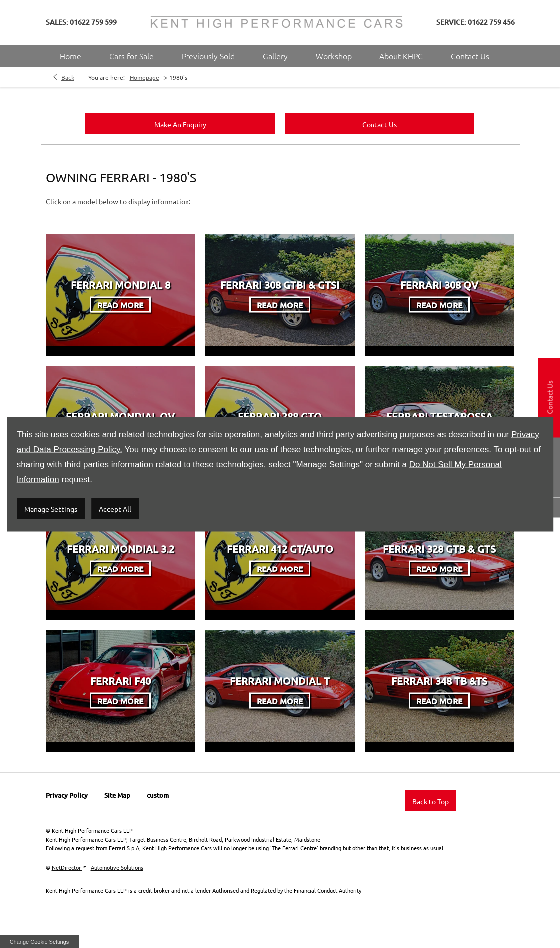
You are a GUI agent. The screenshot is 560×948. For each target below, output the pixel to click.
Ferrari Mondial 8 (120, 284)
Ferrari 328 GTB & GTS (439, 549)
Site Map (117, 795)
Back (68, 77)
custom (158, 795)
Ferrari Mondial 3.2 (120, 549)
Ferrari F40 (120, 680)
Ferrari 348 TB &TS (439, 680)
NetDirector (67, 867)
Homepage (144, 77)
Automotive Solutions (117, 867)
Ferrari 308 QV (439, 284)
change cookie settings (39, 942)
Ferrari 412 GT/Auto (280, 549)
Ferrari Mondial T (280, 680)
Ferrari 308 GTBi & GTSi (280, 284)
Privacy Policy (67, 795)
